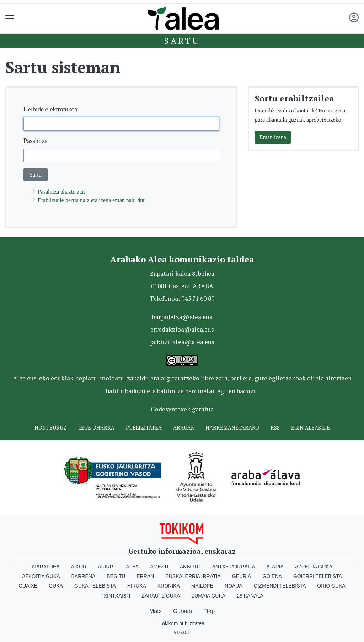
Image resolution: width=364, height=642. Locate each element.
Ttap (209, 611)
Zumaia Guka (208, 596)
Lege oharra (96, 428)
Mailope (202, 586)
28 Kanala (250, 596)
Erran (145, 576)
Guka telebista (95, 586)
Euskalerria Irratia (193, 576)
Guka (56, 586)
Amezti (159, 567)
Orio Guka (331, 586)
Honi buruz (51, 428)
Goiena (272, 576)
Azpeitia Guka (314, 567)
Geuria (242, 576)
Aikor (79, 567)
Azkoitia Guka (41, 576)
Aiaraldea (46, 567)
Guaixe (28, 586)
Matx (156, 611)
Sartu (182, 41)
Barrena (84, 576)
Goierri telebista (318, 576)
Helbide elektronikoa (50, 109)
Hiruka (137, 586)
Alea (133, 567)
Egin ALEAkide (311, 428)
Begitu (116, 576)
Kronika (169, 586)
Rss (275, 428)
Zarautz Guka (161, 596)
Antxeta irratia (234, 567)
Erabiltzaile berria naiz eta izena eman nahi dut (91, 200)
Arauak (184, 428)
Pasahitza (36, 141)
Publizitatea (144, 428)
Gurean (183, 611)
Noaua (234, 586)
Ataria (275, 567)
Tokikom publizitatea (182, 623)
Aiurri (106, 567)
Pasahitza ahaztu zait (61, 192)
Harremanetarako (232, 428)
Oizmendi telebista (280, 586)
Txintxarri (115, 596)
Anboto (190, 567)
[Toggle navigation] (10, 18)
